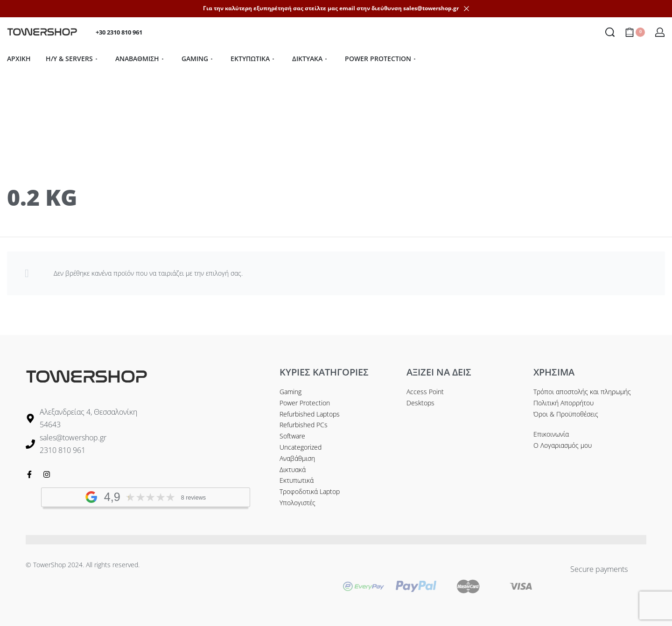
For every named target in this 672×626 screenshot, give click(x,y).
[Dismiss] (466, 9)
